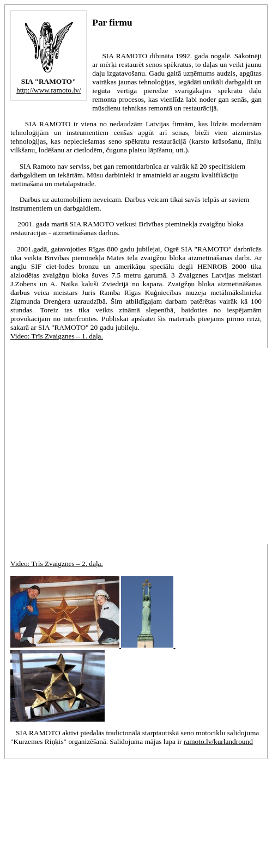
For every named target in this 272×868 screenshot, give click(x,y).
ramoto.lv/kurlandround (218, 741)
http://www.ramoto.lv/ (49, 90)
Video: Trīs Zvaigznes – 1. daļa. (57, 336)
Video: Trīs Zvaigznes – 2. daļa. (57, 564)
